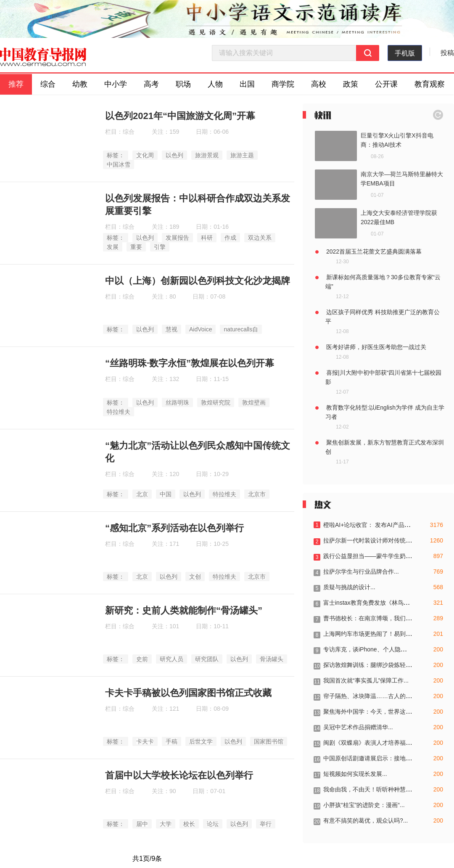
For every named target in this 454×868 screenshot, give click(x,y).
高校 (319, 84)
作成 (230, 238)
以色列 (174, 155)
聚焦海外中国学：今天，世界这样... (370, 712)
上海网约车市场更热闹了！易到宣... (370, 634)
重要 (136, 247)
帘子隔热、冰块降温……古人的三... (370, 696)
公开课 (386, 84)
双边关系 (260, 238)
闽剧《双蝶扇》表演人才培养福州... (370, 743)
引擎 (160, 247)
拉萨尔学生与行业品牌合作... (361, 572)
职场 (183, 84)
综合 (48, 84)
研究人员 (172, 659)
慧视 (172, 329)
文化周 (145, 155)
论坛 (213, 824)
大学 (166, 824)
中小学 (116, 84)
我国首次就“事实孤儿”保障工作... (366, 680)
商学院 (283, 84)
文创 (195, 577)
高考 (151, 84)
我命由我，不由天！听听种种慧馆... (370, 789)
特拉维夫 (119, 412)
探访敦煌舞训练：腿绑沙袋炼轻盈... (370, 665)
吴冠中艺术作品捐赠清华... (358, 727)
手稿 (172, 741)
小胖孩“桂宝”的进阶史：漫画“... (364, 805)
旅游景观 (207, 155)
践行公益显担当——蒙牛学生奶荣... (370, 556)
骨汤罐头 (272, 659)
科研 (207, 238)
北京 (142, 494)
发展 (113, 247)
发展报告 (177, 238)
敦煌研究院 (216, 402)
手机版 (405, 53)
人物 (215, 84)
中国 (166, 494)
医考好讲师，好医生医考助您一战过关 (376, 347)
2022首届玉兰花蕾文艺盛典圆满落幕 (374, 251)
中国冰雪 (119, 164)
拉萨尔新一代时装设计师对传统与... (370, 540)
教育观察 (430, 84)
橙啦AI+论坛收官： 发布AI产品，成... (372, 525)
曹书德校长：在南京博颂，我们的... (370, 618)
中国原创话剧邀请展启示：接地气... (370, 758)
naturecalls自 (241, 329)
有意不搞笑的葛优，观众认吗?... (366, 820)
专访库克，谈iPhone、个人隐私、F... (372, 649)
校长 (189, 824)
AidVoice (201, 329)
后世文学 (201, 741)
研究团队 (207, 659)
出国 (247, 84)
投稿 (447, 53)
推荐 (16, 84)
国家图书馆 (269, 741)
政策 (351, 84)
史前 (142, 659)
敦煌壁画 (254, 402)
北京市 (257, 494)
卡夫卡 (145, 741)
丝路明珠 (177, 402)
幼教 (80, 84)
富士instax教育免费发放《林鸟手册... (372, 603)
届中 (142, 824)
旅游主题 (242, 155)
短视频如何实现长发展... (355, 774)
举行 (266, 824)
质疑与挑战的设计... (349, 587)
